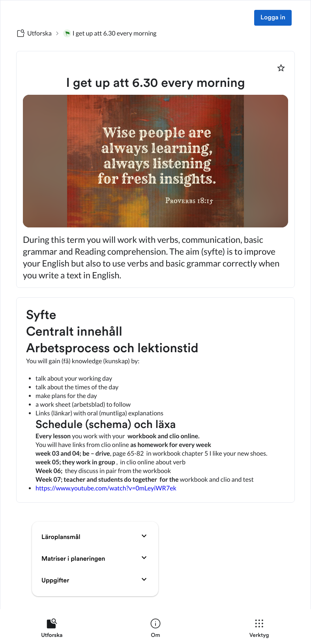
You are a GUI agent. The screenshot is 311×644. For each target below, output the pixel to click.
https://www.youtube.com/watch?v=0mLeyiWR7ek (106, 488)
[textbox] (155, 400)
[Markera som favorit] (281, 68)
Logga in (273, 18)
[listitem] (52, 630)
